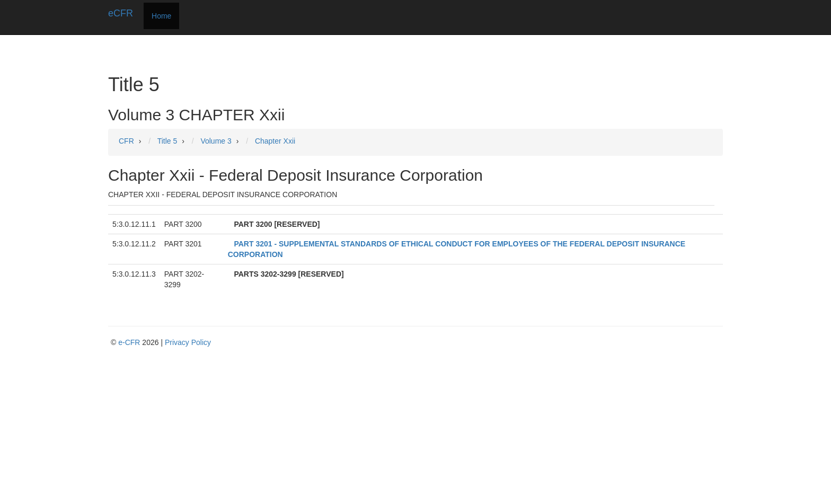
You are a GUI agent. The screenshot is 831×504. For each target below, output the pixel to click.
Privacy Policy (188, 342)
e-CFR (129, 342)
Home (161, 16)
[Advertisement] (418, 427)
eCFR (121, 13)
